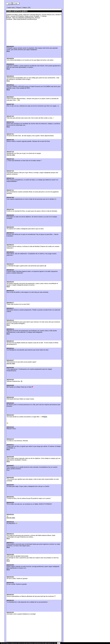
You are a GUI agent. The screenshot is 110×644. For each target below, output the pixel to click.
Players (19, 8)
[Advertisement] (21, 33)
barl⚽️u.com (13, 4)
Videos (25, 8)
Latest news (11, 8)
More (8, 51)
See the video (11, 155)
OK (59, 643)
